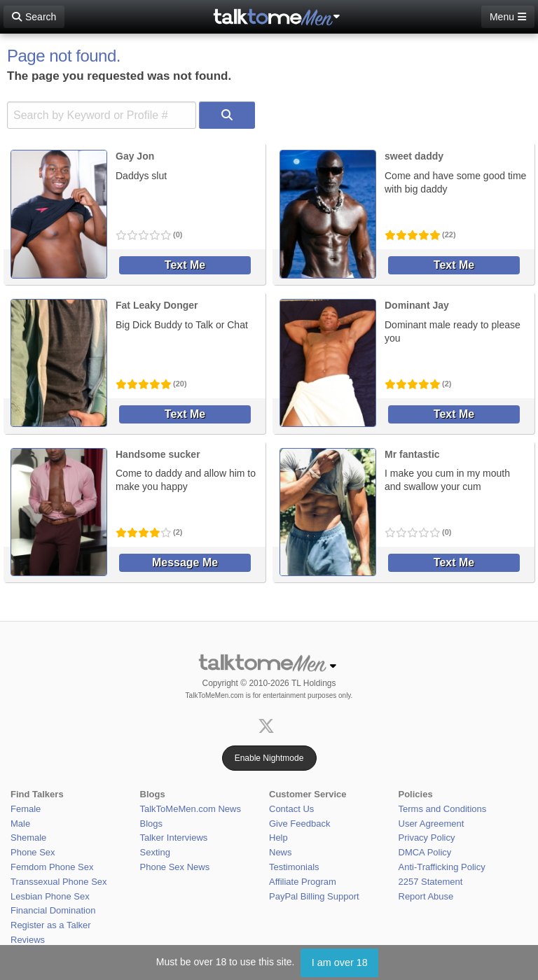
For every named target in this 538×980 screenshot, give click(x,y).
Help (278, 838)
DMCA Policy (425, 852)
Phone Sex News (175, 867)
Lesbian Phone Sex (50, 896)
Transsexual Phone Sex (59, 882)
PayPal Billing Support (314, 896)
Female (26, 809)
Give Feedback (299, 824)
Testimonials (294, 867)
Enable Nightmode (269, 758)
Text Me (185, 265)
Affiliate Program (303, 882)
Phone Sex (33, 852)
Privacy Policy (427, 838)
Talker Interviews (174, 838)
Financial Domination (53, 910)
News (281, 852)
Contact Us (291, 809)
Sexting (155, 852)
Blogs (152, 824)
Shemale (28, 838)
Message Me (185, 562)
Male (20, 824)
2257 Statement (431, 882)
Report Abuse (426, 896)
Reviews (28, 940)
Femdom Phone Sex (52, 867)
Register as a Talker (51, 925)
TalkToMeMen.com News (191, 809)
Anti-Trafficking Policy (442, 867)
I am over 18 (340, 962)
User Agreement (432, 824)
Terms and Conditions (443, 809)
